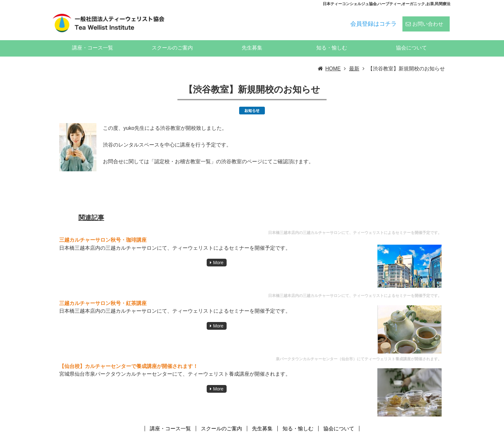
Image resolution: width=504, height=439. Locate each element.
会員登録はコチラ (373, 20)
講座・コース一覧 (93, 39)
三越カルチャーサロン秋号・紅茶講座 (103, 294)
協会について (411, 39)
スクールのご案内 (172, 39)
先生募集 (252, 39)
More (218, 254)
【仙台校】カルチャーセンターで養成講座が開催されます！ (129, 357)
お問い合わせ (428, 20)
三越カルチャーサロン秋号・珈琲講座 (103, 231)
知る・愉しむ (332, 39)
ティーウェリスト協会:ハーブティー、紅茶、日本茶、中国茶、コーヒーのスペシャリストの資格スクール (330, 434)
